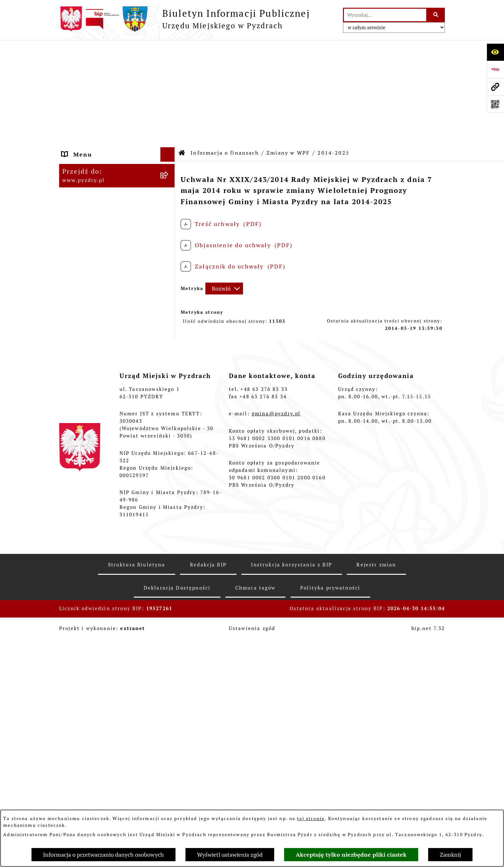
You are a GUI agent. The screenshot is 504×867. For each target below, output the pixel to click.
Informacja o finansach (225, 48)
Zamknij (450, 855)
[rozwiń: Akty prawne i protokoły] (169, 79)
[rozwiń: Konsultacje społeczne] (169, 640)
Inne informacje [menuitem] (88, 654)
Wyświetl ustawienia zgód (230, 855)
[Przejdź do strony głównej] (184, 19)
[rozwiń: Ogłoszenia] (169, 553)
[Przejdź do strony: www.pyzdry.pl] (495, 87)
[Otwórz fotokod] (495, 104)
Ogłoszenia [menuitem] (80, 553)
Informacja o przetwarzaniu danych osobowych (104, 855)
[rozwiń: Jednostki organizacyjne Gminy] (169, 530)
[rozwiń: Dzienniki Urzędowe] (169, 582)
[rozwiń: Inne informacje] (169, 654)
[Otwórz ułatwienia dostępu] (495, 52)
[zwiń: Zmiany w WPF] (169, 297)
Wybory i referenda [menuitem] (93, 596)
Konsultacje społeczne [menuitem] (98, 640)
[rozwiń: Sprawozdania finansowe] (169, 447)
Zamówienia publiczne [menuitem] (98, 145)
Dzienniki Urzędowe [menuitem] (94, 582)
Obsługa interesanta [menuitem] (94, 116)
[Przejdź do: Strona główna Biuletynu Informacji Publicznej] (182, 48)
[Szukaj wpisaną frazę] (436, 15)
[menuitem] (117, 178)
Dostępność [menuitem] (81, 611)
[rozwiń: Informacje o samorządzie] (169, 64)
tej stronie (311, 818)
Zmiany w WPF (288, 48)
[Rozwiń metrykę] (224, 184)
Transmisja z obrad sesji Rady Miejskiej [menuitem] (110, 97)
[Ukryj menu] (168, 50)
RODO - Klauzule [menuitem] (88, 131)
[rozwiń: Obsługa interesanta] (169, 116)
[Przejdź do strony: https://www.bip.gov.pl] (495, 69)
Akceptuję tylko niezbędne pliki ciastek (351, 855)
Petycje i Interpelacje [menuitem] (96, 567)
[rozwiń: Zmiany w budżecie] (169, 279)
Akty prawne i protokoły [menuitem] (101, 79)
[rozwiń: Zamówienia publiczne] (169, 145)
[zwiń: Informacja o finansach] (169, 160)
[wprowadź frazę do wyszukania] (385, 15)
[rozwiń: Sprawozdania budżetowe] (169, 465)
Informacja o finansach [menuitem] (99, 160)
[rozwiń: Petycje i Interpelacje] (169, 567)
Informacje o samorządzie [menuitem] (104, 64)
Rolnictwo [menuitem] (78, 625)
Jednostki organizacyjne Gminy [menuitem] (101, 534)
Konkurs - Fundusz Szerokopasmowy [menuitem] (92, 673)
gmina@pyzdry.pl (276, 783)
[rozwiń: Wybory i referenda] (169, 596)
